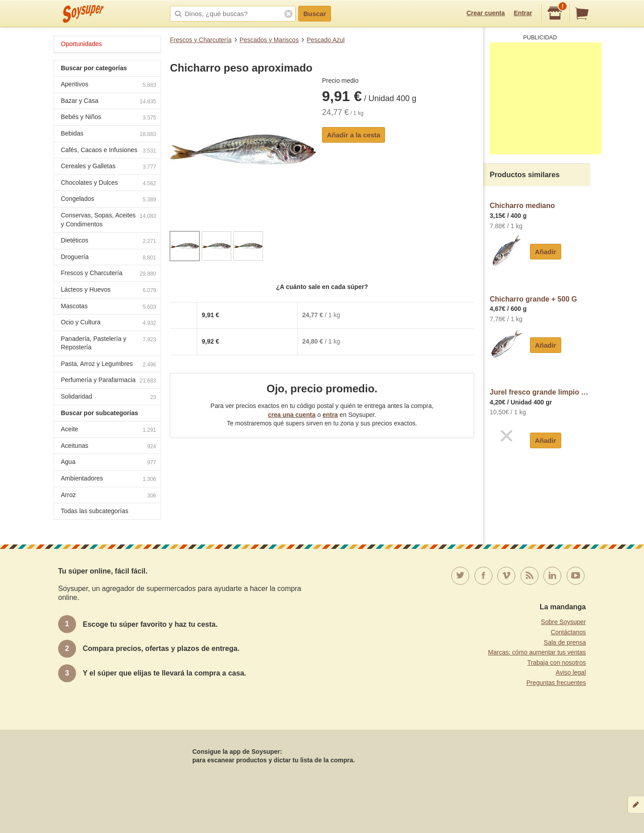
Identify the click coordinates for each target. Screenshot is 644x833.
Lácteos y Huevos (108, 291)
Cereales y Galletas (108, 167)
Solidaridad (108, 397)
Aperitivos (108, 85)
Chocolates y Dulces (108, 184)
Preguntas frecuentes (556, 683)
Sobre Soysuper (563, 622)
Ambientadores (108, 479)
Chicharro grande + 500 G (533, 299)
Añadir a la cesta (354, 135)
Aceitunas (108, 447)
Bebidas (108, 134)
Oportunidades (81, 44)
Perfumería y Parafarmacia (108, 381)
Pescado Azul (326, 40)
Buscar (315, 14)
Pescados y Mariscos (269, 40)
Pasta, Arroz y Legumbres (108, 365)
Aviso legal (571, 672)
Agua (108, 463)
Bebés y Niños (108, 118)
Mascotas (108, 307)
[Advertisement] (546, 98)
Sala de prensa (565, 642)
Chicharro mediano (522, 206)
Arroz (108, 496)
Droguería (108, 258)
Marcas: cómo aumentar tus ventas (537, 652)
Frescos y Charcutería (201, 40)
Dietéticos (108, 241)
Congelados (108, 200)
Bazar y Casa (108, 102)
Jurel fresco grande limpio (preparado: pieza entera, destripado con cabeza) (540, 392)
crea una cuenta (292, 415)
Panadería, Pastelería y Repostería (108, 343)
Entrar (523, 13)
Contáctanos (568, 632)
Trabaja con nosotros (557, 663)
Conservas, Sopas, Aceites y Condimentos (108, 220)
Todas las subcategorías (95, 511)
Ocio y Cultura (108, 323)
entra (330, 415)
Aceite (108, 430)
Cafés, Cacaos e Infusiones (108, 151)
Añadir (546, 252)
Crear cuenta (486, 13)
